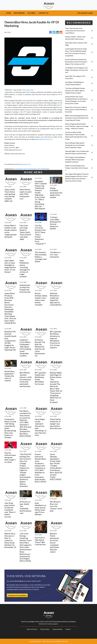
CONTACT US (43, 13)
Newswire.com (28, 90)
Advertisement (57, 629)
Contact (68, 629)
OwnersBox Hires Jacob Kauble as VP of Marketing (32, 169)
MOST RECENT (19, 13)
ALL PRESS (32, 13)
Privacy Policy (45, 629)
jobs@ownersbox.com (45, 139)
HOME (8, 13)
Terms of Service (32, 629)
